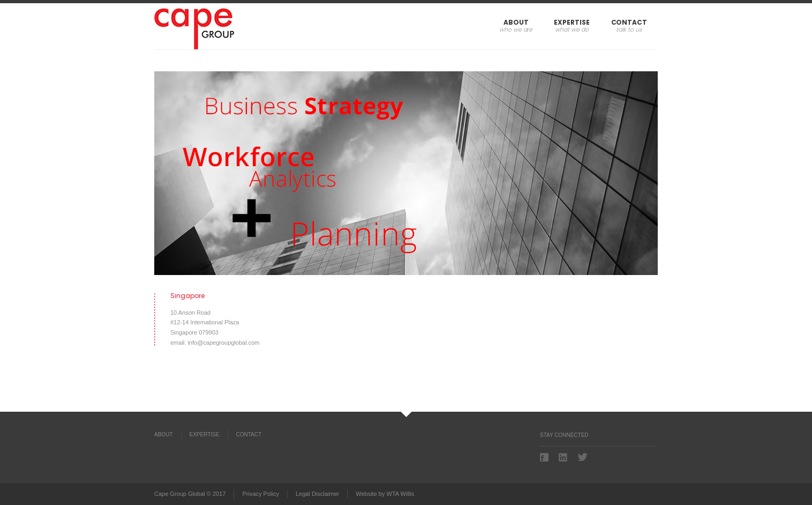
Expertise (572, 22)
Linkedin (564, 457)
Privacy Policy (260, 494)
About (516, 22)
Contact (629, 22)
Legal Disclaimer (317, 494)
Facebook (545, 457)
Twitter (583, 457)
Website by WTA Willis (385, 494)
